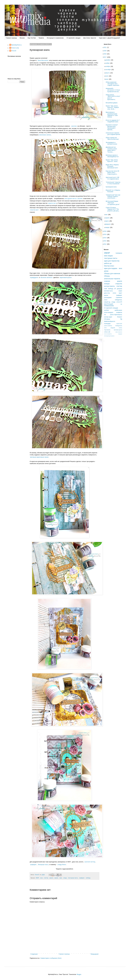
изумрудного (34, 277)
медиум (120, 334)
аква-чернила (119, 332)
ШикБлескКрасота (110, 321)
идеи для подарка (111, 268)
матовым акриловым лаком (39, 457)
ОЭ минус (107, 319)
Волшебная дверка (112, 103)
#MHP (37, 878)
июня (107, 79)
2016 (106, 231)
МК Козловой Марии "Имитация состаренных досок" (113, 203)
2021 (106, 47)
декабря (108, 60)
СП (115, 289)
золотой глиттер (90, 862)
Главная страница (11, 38)
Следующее (34, 954)
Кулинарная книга (112, 187)
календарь (107, 324)
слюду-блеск (62, 865)
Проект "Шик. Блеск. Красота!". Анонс (113, 161)
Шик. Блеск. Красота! (90, 38)
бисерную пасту (43, 865)
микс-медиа (108, 256)
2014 (106, 238)
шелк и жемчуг (108, 326)
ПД (121, 319)
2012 (106, 244)
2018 (106, 54)
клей (106, 289)
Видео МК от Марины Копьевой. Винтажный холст (113, 166)
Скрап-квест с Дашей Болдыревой (109, 38)
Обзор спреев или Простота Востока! (113, 138)
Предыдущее (95, 954)
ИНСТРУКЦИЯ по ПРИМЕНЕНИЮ (113, 305)
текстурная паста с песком (73, 198)
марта (108, 221)
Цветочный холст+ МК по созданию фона (113, 178)
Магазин (22, 38)
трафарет (33, 865)
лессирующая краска (109, 336)
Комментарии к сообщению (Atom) (51, 958)
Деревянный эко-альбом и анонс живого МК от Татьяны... (112, 150)
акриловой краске (66, 277)
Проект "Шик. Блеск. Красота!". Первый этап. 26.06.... (113, 108)
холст (106, 300)
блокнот (120, 317)
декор (106, 271)
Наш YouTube (32, 38)
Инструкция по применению (55, 38)
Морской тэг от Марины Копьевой (114, 191)
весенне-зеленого (47, 277)
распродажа (108, 298)
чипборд (88, 878)
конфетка (119, 312)
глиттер (46, 878)
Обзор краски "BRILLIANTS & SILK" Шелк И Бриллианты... (114, 97)
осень (120, 328)
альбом (106, 310)
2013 (106, 241)
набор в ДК (107, 332)
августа (108, 73)
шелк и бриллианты (116, 315)
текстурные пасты (73, 878)
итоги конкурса (109, 312)
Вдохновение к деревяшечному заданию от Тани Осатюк (112, 115)
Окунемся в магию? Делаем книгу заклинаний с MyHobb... (112, 127)
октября (108, 66)
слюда (65, 878)
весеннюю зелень (45, 135)
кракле (51, 878)
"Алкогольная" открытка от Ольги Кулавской (114, 183)
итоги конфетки (108, 334)
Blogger (79, 974)
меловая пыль (108, 291)
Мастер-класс (109, 266)
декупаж (120, 289)
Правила (41, 38)
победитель (118, 300)
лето (105, 328)
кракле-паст (52, 203)
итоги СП (119, 302)
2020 (106, 51)
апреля (108, 218)
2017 (106, 57)
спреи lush (119, 324)
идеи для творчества (112, 261)
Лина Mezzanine (43, 60)
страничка (119, 298)
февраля (108, 224)
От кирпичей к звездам (73, 38)
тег (105, 315)
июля (107, 76)
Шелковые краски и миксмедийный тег (113, 156)
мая (107, 215)
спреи (120, 291)
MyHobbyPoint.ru (17, 45)
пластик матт (34, 210)
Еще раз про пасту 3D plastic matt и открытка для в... (113, 173)
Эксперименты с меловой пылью (112, 143)
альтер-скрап (108, 317)
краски (56, 878)
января (108, 227)
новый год (107, 302)
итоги (114, 293)
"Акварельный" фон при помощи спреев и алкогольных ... (114, 197)
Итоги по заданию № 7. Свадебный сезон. (113, 121)
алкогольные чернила (112, 279)
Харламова (107, 330)
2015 (106, 234)
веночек (74, 126)
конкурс (107, 284)
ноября (108, 63)
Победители (119, 326)
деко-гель (107, 293)
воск (42, 878)
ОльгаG (14, 51)
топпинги (119, 253)
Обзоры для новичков (112, 274)
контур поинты (109, 286)
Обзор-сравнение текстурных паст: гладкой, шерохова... (114, 84)
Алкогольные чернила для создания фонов (114, 134)
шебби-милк (118, 310)
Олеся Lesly (15, 48)
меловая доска (118, 330)
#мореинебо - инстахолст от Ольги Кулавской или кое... (113, 90)
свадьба (113, 328)
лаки (61, 878)
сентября (109, 70)
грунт (120, 293)
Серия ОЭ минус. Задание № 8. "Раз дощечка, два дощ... (113, 209)
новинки (107, 281)
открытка (119, 284)
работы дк (108, 263)
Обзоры (107, 276)
